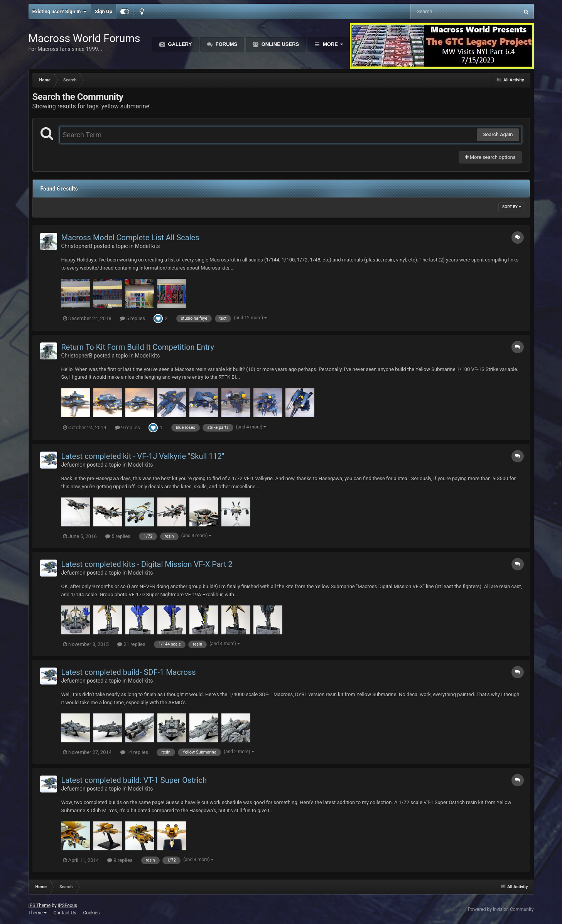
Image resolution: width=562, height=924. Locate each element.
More (330, 44)
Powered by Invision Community (501, 909)
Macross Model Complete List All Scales (130, 238)
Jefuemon (73, 465)
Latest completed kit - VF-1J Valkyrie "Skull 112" (143, 456)
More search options (490, 157)
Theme (38, 913)
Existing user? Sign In (60, 12)
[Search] (445, 12)
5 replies (132, 318)
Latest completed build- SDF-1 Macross (129, 672)
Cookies (91, 913)
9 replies (127, 427)
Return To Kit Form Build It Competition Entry (138, 347)
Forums (226, 44)
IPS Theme (40, 905)
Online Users (279, 44)
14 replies (134, 752)
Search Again (498, 134)
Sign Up (104, 11)
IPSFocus (68, 905)
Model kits (148, 246)
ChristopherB (77, 246)
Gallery (179, 44)
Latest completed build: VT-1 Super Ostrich (134, 780)
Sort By (511, 207)
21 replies (131, 644)
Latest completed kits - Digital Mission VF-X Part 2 (147, 564)
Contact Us (65, 913)
